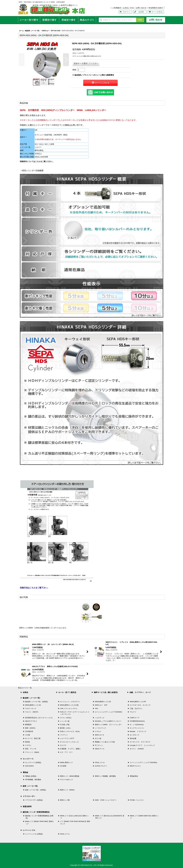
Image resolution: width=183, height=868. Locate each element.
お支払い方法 (128, 8)
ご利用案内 (117, 8)
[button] (22, 60)
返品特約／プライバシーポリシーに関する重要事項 (93, 75)
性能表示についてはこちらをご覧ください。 (37, 161)
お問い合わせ (141, 8)
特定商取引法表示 (156, 8)
